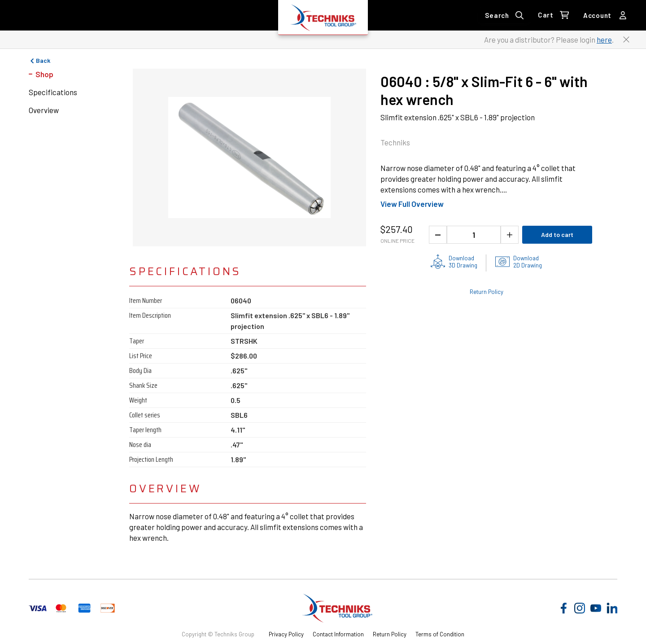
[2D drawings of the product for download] (519, 262)
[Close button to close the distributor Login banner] (626, 39)
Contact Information (338, 634)
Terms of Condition (440, 634)
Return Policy (390, 634)
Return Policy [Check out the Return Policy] (487, 292)
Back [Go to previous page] (39, 61)
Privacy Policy (286, 634)
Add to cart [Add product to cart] (557, 234)
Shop (44, 74)
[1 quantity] (474, 235)
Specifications (53, 92)
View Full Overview (412, 204)
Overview (44, 110)
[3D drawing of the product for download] (454, 262)
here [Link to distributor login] (604, 39)
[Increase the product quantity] (510, 235)
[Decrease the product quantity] (438, 235)
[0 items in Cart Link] (553, 15)
